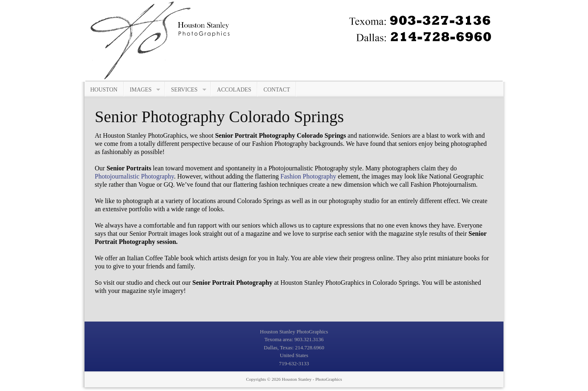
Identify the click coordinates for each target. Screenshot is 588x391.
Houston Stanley (297, 379)
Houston (104, 90)
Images (142, 90)
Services (186, 90)
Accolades (234, 90)
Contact (277, 90)
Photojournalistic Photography (134, 176)
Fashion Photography (308, 176)
